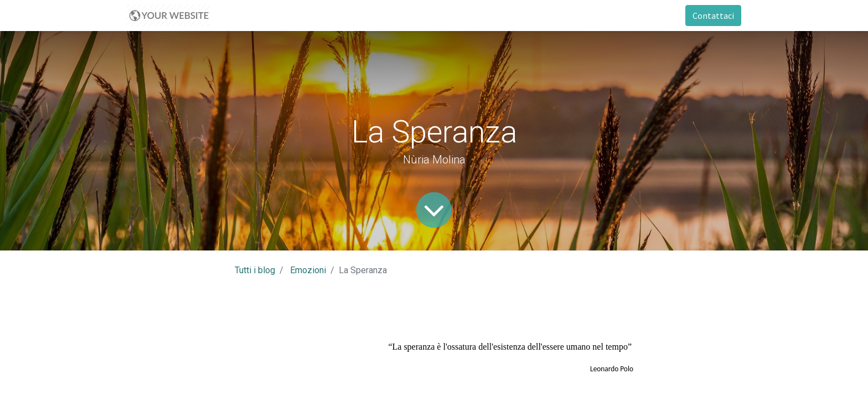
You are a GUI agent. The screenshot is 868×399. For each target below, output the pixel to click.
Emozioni (308, 270)
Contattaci (713, 16)
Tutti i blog (255, 270)
